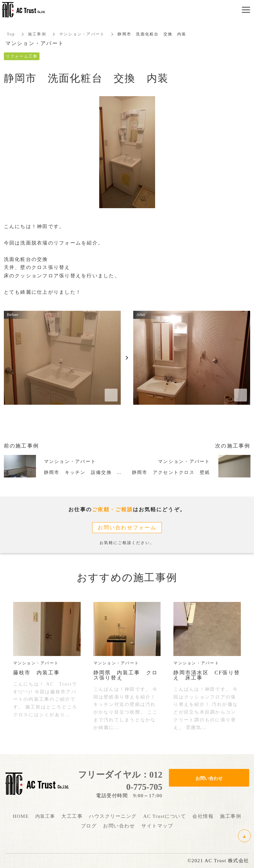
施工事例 (37, 34)
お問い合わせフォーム (127, 527)
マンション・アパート (82, 34)
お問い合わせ (209, 778)
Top (11, 34)
